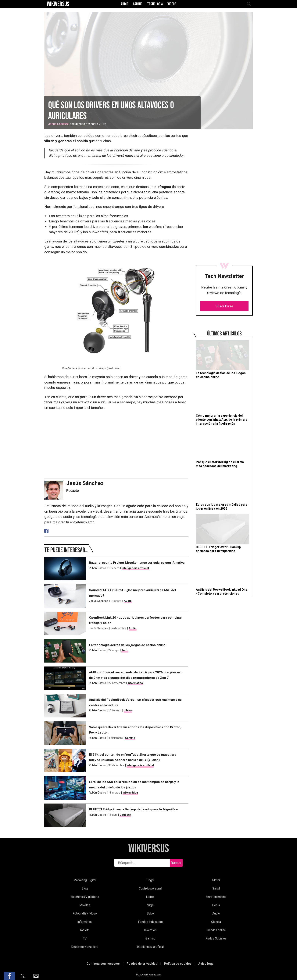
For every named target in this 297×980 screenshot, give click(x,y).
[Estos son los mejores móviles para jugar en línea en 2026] (222, 491)
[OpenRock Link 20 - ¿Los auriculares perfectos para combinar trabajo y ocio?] (65, 624)
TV (85, 938)
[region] (224, 167)
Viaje (150, 905)
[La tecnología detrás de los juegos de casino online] (222, 360)
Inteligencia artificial (135, 568)
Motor (216, 880)
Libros (128, 710)
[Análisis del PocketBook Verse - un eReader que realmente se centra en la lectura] (65, 706)
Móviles (85, 905)
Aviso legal (206, 964)
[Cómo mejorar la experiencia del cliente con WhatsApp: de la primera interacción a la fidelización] (222, 404)
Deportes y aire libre (85, 947)
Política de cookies (178, 964)
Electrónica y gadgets (85, 897)
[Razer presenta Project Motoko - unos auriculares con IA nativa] (65, 569)
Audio (125, 4)
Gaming (138, 4)
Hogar (150, 880)
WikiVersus (149, 849)
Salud (216, 888)
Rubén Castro (98, 568)
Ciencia (216, 922)
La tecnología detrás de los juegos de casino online (127, 645)
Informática (135, 683)
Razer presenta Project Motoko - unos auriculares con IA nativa (137, 563)
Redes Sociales (216, 938)
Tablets (85, 930)
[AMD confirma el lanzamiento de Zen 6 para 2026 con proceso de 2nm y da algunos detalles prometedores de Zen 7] (65, 678)
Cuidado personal (150, 888)
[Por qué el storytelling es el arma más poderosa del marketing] (222, 449)
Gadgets (125, 815)
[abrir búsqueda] (249, 4)
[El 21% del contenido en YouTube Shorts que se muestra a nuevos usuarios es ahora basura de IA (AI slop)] (65, 761)
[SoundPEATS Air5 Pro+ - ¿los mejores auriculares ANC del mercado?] (65, 596)
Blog (85, 888)
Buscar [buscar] (176, 863)
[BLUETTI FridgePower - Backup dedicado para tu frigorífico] (222, 534)
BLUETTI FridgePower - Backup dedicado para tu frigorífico (134, 809)
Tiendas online (216, 930)
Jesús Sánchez (58, 124)
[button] (9, 976)
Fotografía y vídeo (85, 913)
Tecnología (155, 4)
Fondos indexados (150, 922)
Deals (216, 905)
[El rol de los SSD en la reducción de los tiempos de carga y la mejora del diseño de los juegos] (65, 788)
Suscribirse (224, 306)
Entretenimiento (216, 897)
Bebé (150, 913)
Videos (172, 4)
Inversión (150, 930)
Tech (125, 650)
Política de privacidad (142, 964)
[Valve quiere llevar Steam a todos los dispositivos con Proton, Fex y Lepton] (65, 733)
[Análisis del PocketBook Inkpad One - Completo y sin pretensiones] (222, 576)
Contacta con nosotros (103, 964)
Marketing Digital (85, 880)
